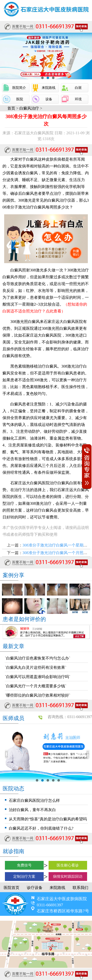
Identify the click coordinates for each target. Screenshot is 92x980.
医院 (20, 99)
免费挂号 (24, 865)
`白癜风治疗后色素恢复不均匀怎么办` (38, 658)
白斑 (78, 88)
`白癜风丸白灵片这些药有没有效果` (36, 667)
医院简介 (19, 88)
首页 (11, 108)
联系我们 (80, 888)
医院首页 (12, 888)
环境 (78, 99)
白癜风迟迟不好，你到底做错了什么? (41, 828)
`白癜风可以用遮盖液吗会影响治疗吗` (38, 677)
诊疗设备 (35, 888)
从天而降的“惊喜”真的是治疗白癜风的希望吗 (48, 819)
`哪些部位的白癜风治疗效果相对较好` (38, 695)
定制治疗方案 (24, 877)
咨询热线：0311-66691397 (70, 717)
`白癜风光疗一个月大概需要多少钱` (36, 686)
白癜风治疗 (29, 108)
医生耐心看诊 (68, 865)
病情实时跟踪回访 (68, 877)
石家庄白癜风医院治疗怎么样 (34, 800)
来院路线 (49, 88)
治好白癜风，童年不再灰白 (32, 810)
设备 (49, 99)
